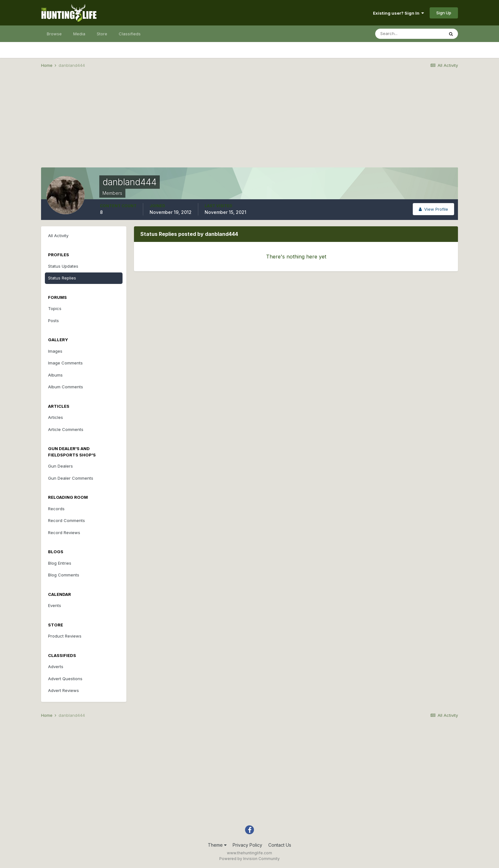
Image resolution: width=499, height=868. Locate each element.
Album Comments (66, 387)
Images (55, 351)
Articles (56, 417)
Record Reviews (64, 533)
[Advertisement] (250, 123)
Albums (55, 375)
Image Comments (65, 363)
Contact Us (280, 845)
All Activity (58, 236)
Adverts (56, 667)
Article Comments (66, 429)
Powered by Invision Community (250, 859)
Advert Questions (65, 679)
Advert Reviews (63, 690)
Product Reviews (65, 636)
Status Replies (62, 278)
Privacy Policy (247, 845)
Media (79, 34)
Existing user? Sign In (398, 13)
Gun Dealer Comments (71, 478)
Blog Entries (60, 563)
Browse (54, 34)
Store (102, 34)
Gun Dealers (60, 466)
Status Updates (63, 266)
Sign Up (444, 13)
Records (56, 509)
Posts (53, 321)
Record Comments (67, 520)
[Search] (410, 34)
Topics (55, 308)
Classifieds (130, 34)
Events (55, 605)
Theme (217, 845)
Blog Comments (64, 575)
